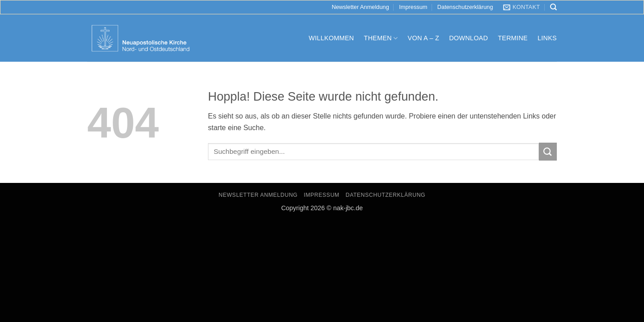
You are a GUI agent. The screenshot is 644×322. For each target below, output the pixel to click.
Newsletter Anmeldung (360, 7)
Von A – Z (424, 38)
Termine (513, 38)
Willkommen (331, 38)
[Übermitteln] (548, 151)
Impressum (413, 7)
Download (468, 38)
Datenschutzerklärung (465, 7)
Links (547, 38)
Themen (381, 38)
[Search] (553, 7)
